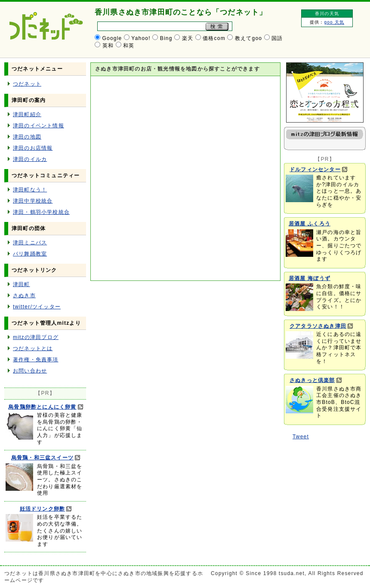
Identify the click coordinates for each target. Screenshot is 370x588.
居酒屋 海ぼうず (310, 278)
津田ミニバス (30, 243)
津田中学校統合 (33, 201)
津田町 (22, 284)
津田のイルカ (30, 159)
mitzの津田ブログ (36, 337)
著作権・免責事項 (36, 360)
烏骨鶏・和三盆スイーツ (42, 458)
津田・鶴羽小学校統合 (41, 212)
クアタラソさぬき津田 (318, 326)
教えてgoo (248, 38)
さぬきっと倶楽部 (312, 380)
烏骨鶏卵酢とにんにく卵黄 (42, 407)
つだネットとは (33, 348)
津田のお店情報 (33, 148)
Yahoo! (141, 38)
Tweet (301, 437)
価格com (214, 38)
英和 (108, 46)
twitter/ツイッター (37, 307)
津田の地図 (27, 137)
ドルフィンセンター (315, 169)
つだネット (27, 84)
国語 (277, 38)
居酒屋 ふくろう (310, 224)
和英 (129, 46)
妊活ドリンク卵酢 (43, 509)
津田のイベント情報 (39, 126)
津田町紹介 (27, 114)
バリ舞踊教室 (30, 254)
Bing (166, 38)
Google (112, 38)
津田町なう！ (30, 190)
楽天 (188, 38)
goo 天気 (334, 22)
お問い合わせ (30, 371)
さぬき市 (24, 296)
